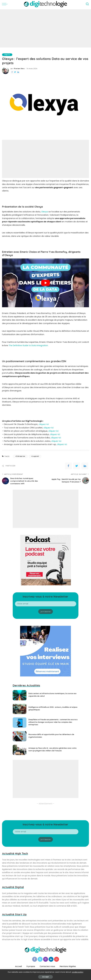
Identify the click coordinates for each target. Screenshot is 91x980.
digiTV (8, 55)
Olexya (45, 212)
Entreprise (21, 456)
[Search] (87, 4)
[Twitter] (40, 959)
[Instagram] (46, 959)
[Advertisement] (45, 28)
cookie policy (78, 972)
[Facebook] (35, 959)
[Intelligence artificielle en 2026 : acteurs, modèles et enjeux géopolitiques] (20, 709)
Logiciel (36, 456)
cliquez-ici (44, 424)
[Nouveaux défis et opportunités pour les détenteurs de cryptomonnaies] (20, 736)
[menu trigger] (5, 4)
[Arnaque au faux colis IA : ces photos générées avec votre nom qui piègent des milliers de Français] (20, 750)
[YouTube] (57, 959)
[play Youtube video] (45, 283)
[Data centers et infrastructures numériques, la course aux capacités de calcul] (20, 695)
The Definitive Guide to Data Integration (28, 345)
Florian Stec (19, 69)
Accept (45, 977)
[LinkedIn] (51, 959)
